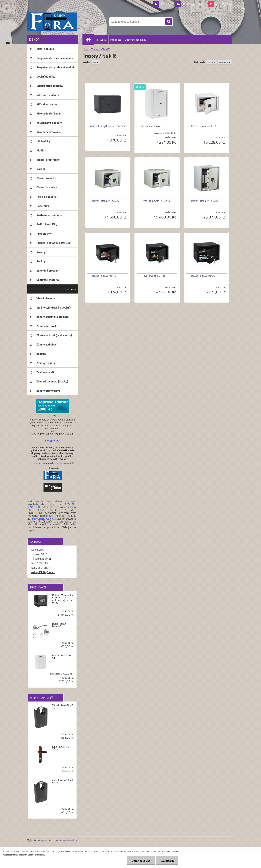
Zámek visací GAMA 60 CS (63, 781)
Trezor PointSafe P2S (153, 276)
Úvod (86, 49)
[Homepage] (90, 39)
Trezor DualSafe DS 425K (156, 201)
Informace (116, 40)
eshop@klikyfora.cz (43, 572)
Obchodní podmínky (135, 40)
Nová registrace (192, 4)
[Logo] (52, 22)
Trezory (96, 49)
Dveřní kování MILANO (59, 625)
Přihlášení (167, 4)
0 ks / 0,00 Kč (223, 4)
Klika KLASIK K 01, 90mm (62, 748)
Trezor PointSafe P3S (203, 276)
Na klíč (106, 49)
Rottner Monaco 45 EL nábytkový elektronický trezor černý (63, 599)
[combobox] (211, 62)
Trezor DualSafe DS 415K (106, 201)
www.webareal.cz (66, 840)
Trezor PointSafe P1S (104, 276)
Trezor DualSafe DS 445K (205, 201)
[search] (169, 22)
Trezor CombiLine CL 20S (205, 126)
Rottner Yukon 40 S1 (62, 657)
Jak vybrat (101, 40)
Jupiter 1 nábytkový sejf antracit (108, 126)
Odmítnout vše (141, 861)
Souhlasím (167, 861)
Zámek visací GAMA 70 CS (63, 707)
